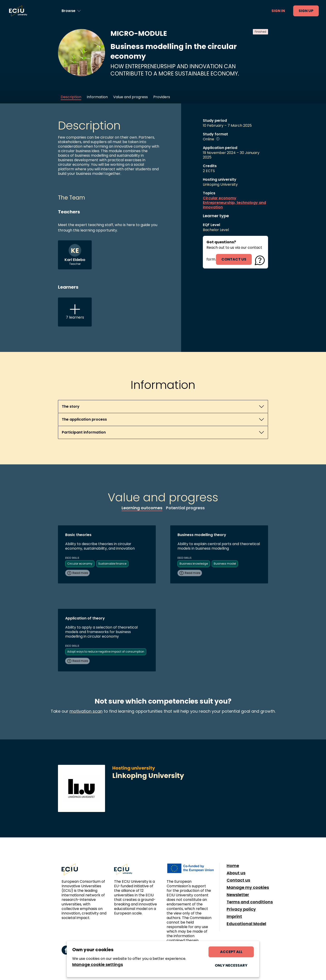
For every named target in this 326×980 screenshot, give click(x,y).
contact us (234, 259)
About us (236, 873)
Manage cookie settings (98, 965)
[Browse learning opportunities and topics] (71, 11)
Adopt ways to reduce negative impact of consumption (106, 652)
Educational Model (246, 924)
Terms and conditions (250, 902)
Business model (225, 564)
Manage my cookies (248, 887)
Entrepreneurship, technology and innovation (234, 205)
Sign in (278, 11)
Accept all (231, 952)
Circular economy (220, 198)
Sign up (306, 11)
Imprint (234, 917)
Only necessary (231, 965)
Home (233, 866)
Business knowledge (194, 564)
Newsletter (238, 895)
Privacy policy (241, 909)
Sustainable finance (112, 564)
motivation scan (86, 711)
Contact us (238, 880)
